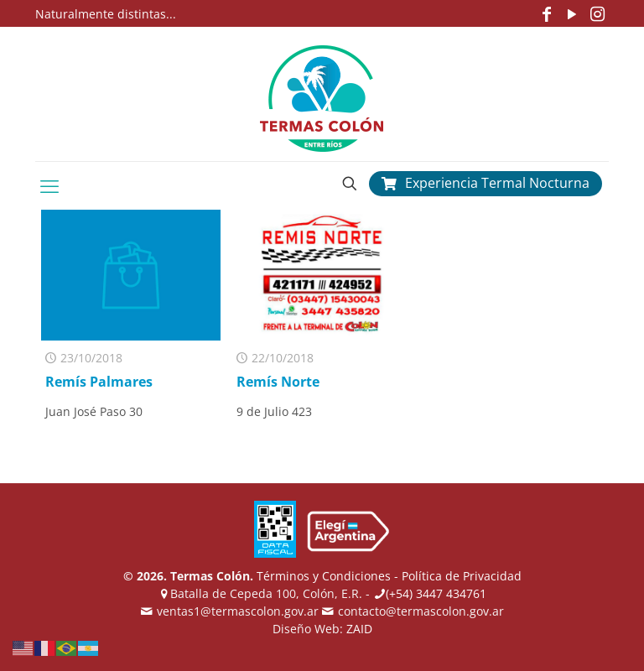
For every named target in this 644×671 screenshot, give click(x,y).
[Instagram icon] (597, 14)
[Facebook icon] (547, 14)
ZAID (359, 629)
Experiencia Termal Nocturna (486, 183)
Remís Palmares (99, 382)
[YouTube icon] (572, 14)
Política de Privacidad (462, 576)
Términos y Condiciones (324, 576)
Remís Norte (278, 382)
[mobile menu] (49, 185)
